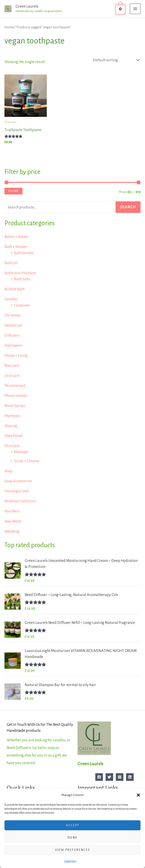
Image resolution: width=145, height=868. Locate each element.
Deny (72, 838)
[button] (138, 795)
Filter (13, 191)
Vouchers (12, 511)
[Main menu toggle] (135, 9)
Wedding (12, 531)
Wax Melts (13, 521)
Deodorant (13, 325)
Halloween (13, 345)
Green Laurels (27, 6)
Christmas (13, 315)
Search (128, 207)
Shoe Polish (14, 436)
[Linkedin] (130, 777)
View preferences (72, 850)
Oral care (12, 376)
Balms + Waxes (16, 237)
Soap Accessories (18, 481)
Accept (73, 825)
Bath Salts (22, 279)
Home (9, 27)
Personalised (15, 386)
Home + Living (16, 356)
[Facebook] (99, 777)
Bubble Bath (15, 289)
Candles (11, 299)
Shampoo (12, 416)
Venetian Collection (20, 501)
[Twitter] (109, 777)
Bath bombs (24, 253)
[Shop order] (115, 60)
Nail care (12, 366)
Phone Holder (16, 396)
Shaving (11, 426)
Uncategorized (16, 491)
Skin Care (12, 446)
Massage (21, 452)
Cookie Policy (70, 861)
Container (22, 305)
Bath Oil (11, 263)
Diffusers (12, 335)
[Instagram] (120, 777)
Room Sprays (15, 406)
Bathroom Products (20, 273)
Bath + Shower (16, 247)
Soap (8, 471)
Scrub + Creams (27, 461)
